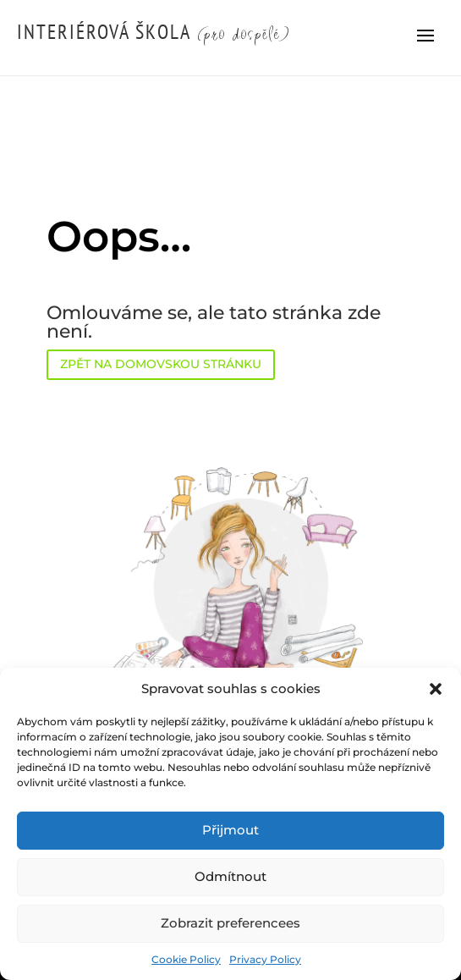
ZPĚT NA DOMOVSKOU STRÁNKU (161, 364)
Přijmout (230, 830)
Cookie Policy (186, 959)
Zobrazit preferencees (230, 923)
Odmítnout (230, 876)
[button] (436, 689)
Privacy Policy (265, 959)
